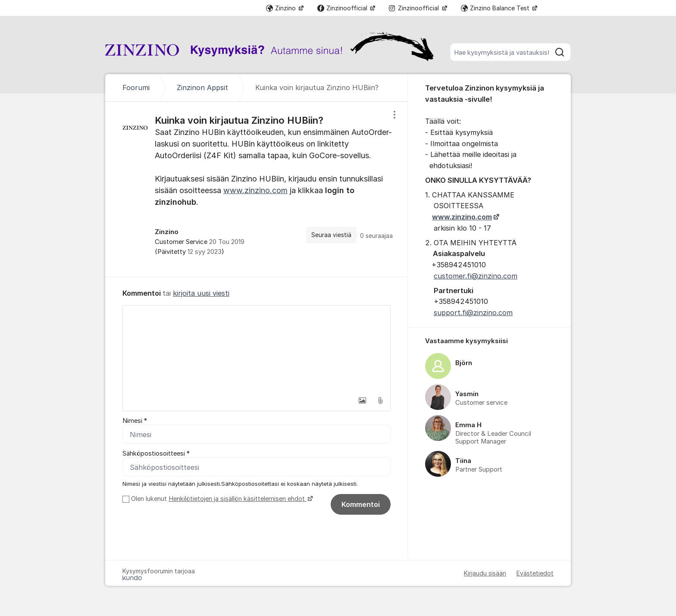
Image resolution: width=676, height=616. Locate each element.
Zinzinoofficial (343, 8)
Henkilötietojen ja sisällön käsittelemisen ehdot (238, 499)
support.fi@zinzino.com (473, 313)
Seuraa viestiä (331, 235)
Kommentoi (361, 504)
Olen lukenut (221, 499)
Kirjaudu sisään (485, 573)
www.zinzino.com (255, 190)
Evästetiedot (535, 573)
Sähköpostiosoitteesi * (156, 453)
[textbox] (257, 349)
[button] (362, 400)
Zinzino (282, 8)
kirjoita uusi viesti (201, 293)
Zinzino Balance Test (496, 8)
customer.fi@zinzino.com (476, 276)
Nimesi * (135, 421)
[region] (257, 189)
